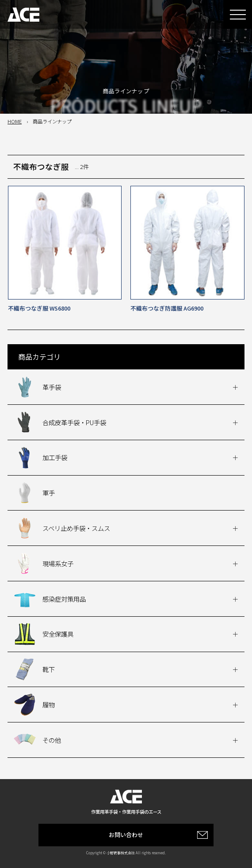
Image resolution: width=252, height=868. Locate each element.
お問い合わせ (126, 835)
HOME (15, 121)
